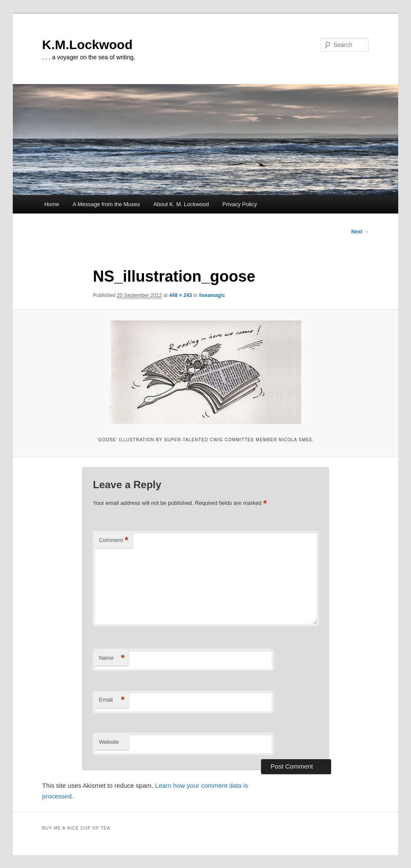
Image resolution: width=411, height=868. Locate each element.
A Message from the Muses (106, 204)
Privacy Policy (240, 204)
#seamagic (212, 295)
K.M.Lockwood (88, 45)
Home (52, 204)
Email (112, 700)
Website (109, 742)
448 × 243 (181, 295)
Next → (360, 232)
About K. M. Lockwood (181, 204)
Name (112, 658)
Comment (113, 540)
